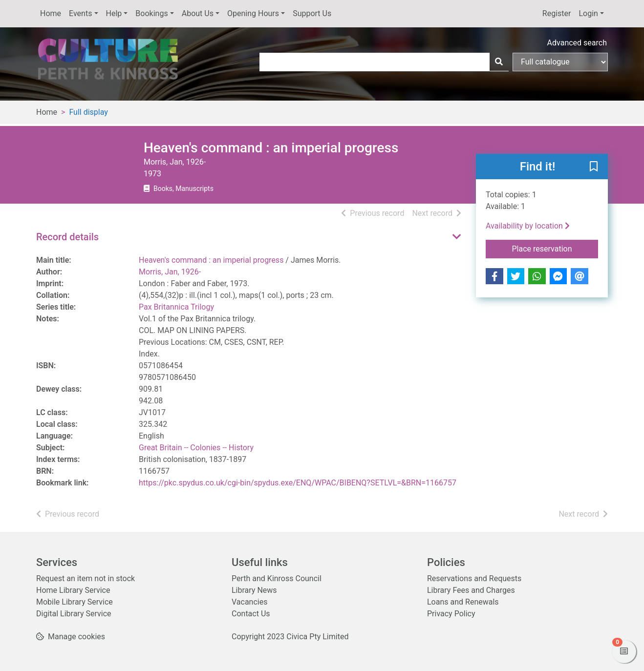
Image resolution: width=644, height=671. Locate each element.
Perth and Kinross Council (277, 578)
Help (114, 13)
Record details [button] (67, 237)
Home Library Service (73, 590)
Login (588, 13)
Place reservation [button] (555, 248)
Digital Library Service (74, 614)
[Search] (499, 62)
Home (51, 13)
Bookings (151, 13)
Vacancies (249, 602)
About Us (198, 13)
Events (80, 13)
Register (557, 13)
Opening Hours (253, 13)
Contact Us (251, 614)
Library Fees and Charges (471, 590)
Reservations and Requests (474, 578)
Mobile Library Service (75, 602)
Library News (254, 590)
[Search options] (560, 62)
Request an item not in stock (86, 578)
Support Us (312, 13)
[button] (594, 167)
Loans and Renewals (463, 602)
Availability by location (528, 226)
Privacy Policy (451, 614)
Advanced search (577, 43)
